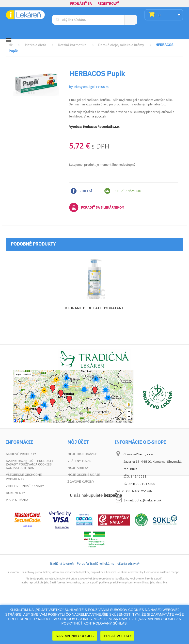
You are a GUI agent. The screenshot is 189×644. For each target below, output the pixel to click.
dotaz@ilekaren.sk (148, 500)
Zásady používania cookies (29, 507)
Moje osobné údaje (84, 475)
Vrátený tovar (79, 461)
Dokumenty (16, 493)
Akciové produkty (21, 454)
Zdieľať (81, 191)
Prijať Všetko (117, 636)
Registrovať (108, 4)
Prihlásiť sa (81, 4)
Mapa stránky (17, 500)
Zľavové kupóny (81, 482)
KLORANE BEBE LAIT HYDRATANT (94, 308)
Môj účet (78, 442)
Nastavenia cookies (75, 636)
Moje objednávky (82, 454)
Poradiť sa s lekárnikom (97, 207)
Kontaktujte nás (20, 468)
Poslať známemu (123, 191)
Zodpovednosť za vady (25, 486)
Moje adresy (78, 468)
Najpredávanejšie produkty (30, 461)
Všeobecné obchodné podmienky (24, 477)
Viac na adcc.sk (95, 116)
